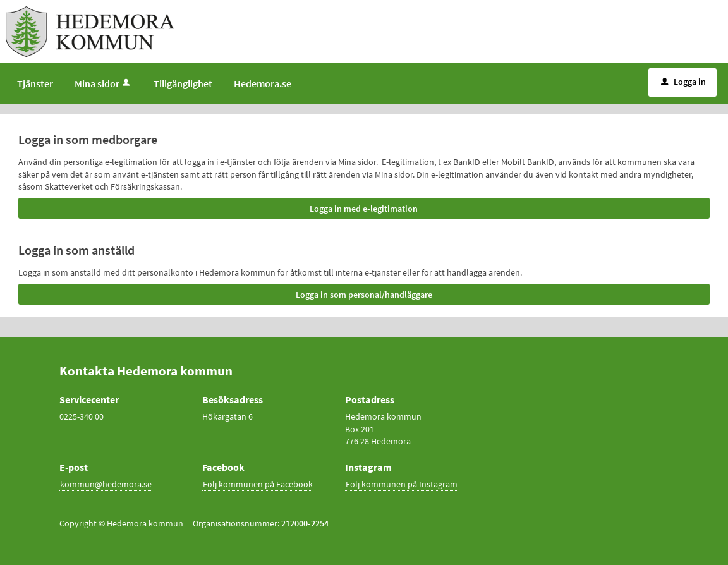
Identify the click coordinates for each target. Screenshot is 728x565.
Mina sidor (103, 83)
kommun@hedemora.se (106, 484)
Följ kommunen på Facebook (258, 484)
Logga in (683, 82)
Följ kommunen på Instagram (402, 484)
